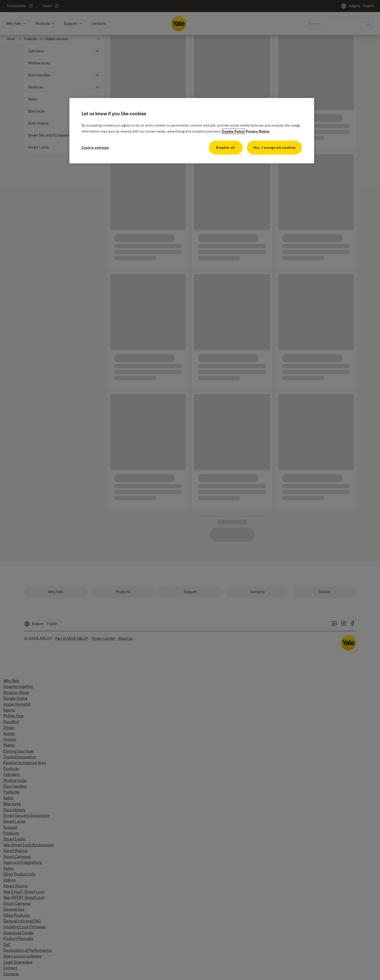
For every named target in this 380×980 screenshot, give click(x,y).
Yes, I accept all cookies (275, 148)
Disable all (226, 148)
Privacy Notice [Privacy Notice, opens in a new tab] (258, 131)
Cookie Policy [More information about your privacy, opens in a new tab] (233, 131)
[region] (192, 131)
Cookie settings (95, 148)
